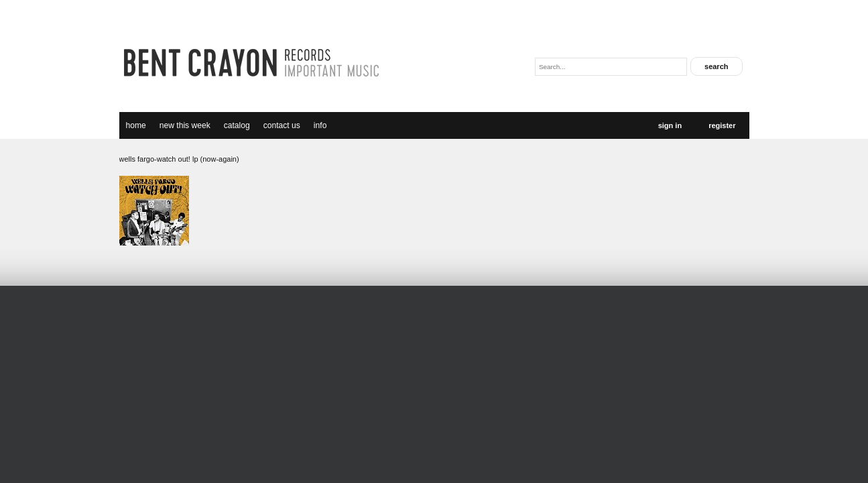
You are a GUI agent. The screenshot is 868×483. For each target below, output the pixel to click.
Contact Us (282, 125)
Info (320, 125)
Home (136, 125)
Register (722, 125)
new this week (185, 125)
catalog (237, 125)
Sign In (670, 125)
